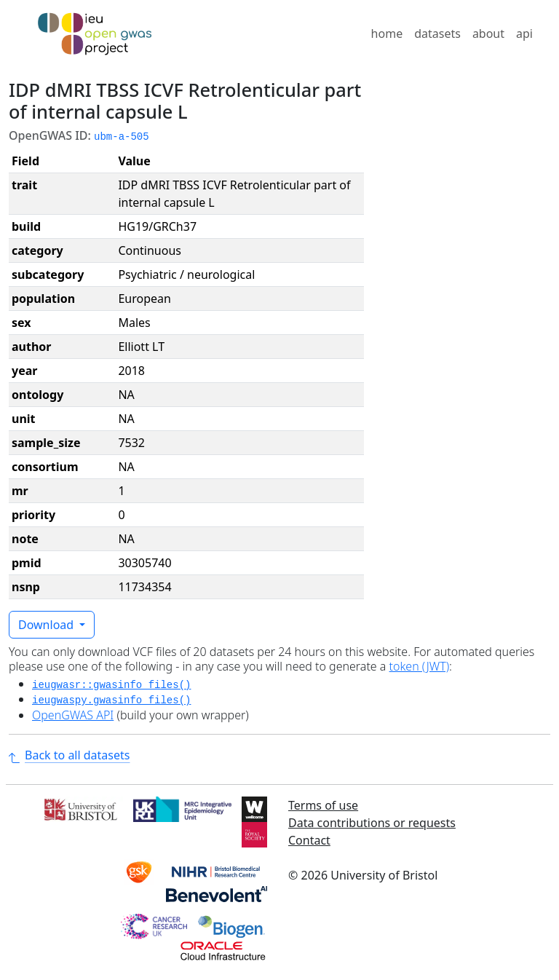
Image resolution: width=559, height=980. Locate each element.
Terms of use (323, 805)
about (488, 33)
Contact (309, 840)
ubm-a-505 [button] (122, 137)
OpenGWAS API (73, 715)
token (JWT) (420, 666)
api (524, 33)
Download (47, 625)
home (387, 33)
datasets (437, 33)
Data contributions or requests (372, 823)
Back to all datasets (69, 755)
